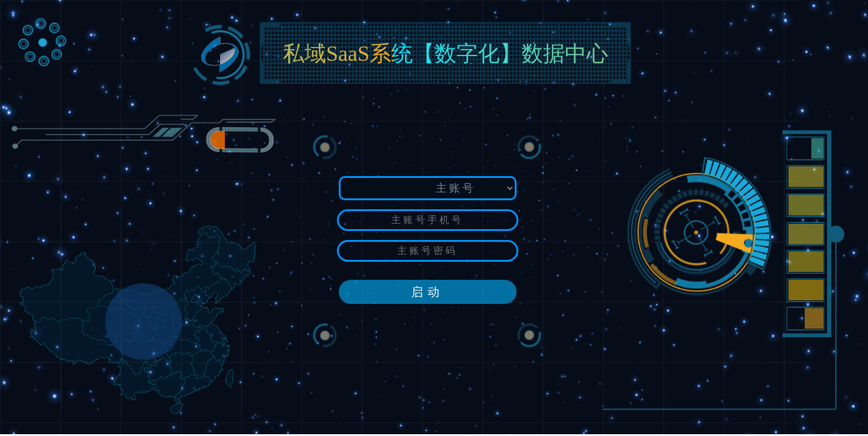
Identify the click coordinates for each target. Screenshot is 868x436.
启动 (427, 292)
